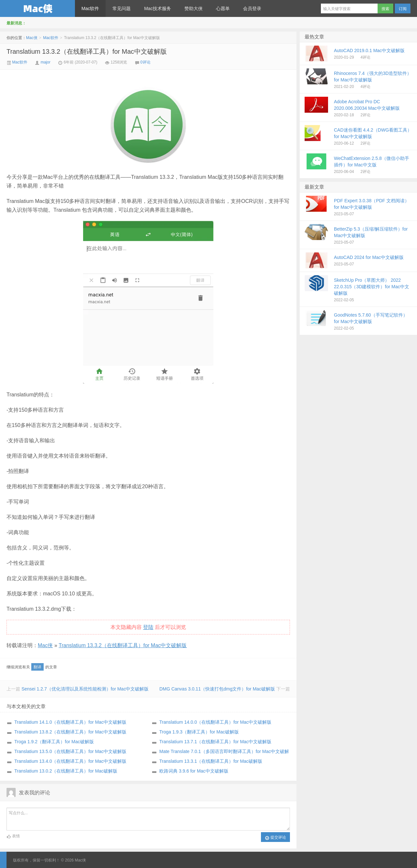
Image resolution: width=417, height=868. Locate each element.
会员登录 (252, 8)
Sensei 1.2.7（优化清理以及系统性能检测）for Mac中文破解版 (85, 689)
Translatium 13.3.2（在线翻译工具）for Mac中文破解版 (87, 51)
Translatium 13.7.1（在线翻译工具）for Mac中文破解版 (215, 742)
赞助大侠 (194, 8)
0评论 (145, 62)
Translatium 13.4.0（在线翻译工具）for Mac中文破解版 (70, 761)
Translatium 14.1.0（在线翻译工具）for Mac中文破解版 (70, 722)
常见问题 (122, 8)
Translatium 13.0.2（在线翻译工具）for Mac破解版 (66, 771)
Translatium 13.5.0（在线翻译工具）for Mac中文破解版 (70, 751)
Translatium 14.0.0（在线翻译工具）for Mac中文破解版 (215, 722)
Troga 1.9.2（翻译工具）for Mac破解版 (54, 742)
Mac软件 (90, 8)
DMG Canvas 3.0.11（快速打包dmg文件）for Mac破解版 (217, 689)
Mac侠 (37, 8)
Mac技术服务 (157, 8)
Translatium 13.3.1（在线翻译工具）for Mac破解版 (211, 761)
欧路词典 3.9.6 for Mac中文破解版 (194, 771)
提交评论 (275, 838)
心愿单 (223, 8)
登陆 (148, 627)
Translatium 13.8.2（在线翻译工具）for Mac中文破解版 (70, 732)
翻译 (37, 667)
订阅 (403, 9)
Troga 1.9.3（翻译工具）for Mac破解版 (199, 732)
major (46, 62)
